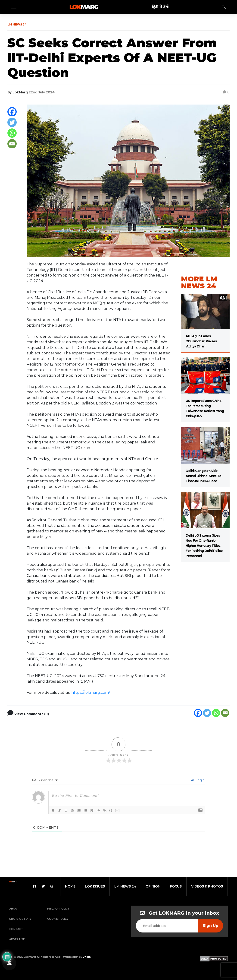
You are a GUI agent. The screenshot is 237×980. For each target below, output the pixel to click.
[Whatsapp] (12, 133)
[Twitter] (12, 122)
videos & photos (207, 886)
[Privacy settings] (9, 963)
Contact (16, 929)
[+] (117, 810)
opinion (153, 886)
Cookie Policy (58, 919)
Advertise (17, 939)
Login (198, 780)
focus (176, 886)
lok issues (95, 886)
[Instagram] (52, 886)
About (14, 909)
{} (111, 810)
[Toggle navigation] (14, 7)
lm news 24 (125, 886)
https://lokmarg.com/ (91, 692)
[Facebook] (12, 112)
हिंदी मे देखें (160, 7)
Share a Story (20, 919)
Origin (86, 957)
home (70, 886)
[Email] (12, 144)
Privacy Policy (58, 909)
